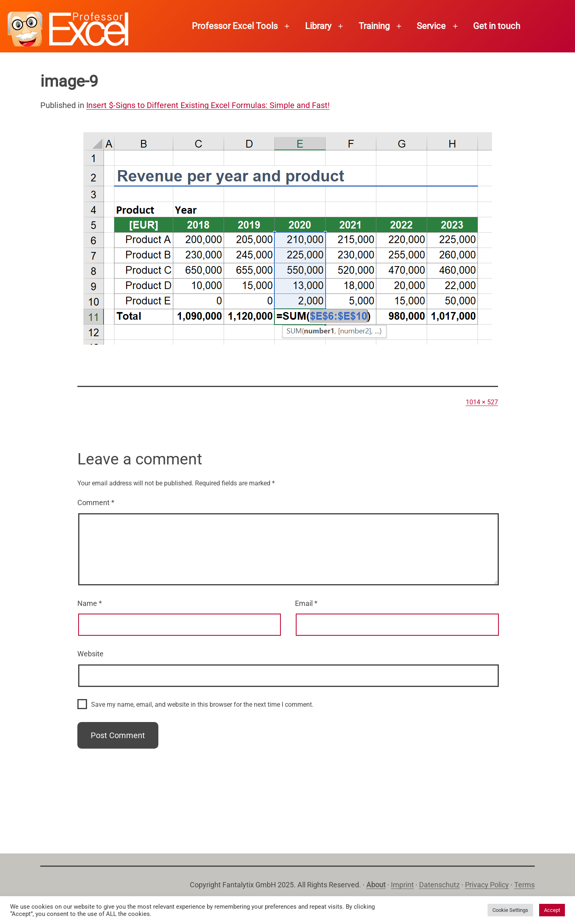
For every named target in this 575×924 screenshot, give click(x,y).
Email (306, 603)
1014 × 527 (482, 402)
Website (90, 654)
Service (431, 26)
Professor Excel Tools (235, 26)
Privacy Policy (487, 885)
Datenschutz (439, 885)
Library (318, 26)
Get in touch (497, 26)
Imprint (402, 885)
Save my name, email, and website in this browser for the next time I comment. (202, 704)
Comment (96, 503)
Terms (524, 885)
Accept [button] (552, 910)
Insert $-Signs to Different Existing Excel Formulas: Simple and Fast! (208, 105)
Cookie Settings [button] (510, 910)
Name (90, 603)
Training (374, 26)
